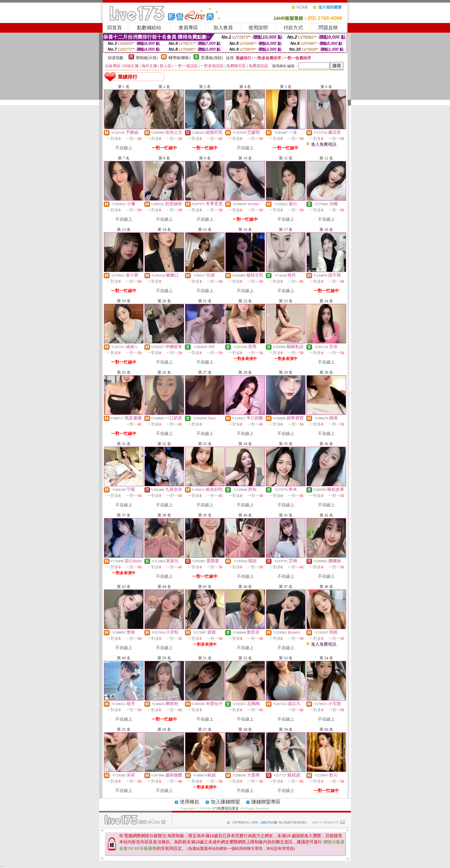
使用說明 (258, 28)
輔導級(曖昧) (180, 58)
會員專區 (188, 28)
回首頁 (114, 28)
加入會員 (223, 28)
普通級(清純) (212, 58)
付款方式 (293, 28)
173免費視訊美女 (226, 808)
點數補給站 (149, 28)
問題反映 (328, 28)
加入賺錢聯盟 (225, 802)
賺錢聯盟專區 (266, 802)
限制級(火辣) (147, 58)
